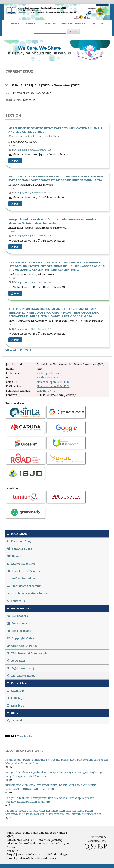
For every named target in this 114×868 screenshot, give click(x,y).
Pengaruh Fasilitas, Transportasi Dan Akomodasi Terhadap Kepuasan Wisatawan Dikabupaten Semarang (50, 800)
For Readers (18, 616)
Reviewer (16, 556)
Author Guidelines (21, 564)
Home (15, 23)
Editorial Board (20, 549)
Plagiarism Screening (24, 586)
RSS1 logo (16, 706)
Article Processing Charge (27, 593)
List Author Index (21, 676)
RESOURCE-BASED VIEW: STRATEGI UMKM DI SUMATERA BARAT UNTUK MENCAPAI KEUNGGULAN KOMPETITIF (51, 787)
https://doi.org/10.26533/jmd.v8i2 (32, 93)
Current (31, 23)
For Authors (17, 623)
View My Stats (26, 736)
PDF (16, 161)
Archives (49, 23)
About (96, 23)
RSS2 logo (16, 698)
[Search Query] (50, 32)
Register (87, 6)
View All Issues (17, 350)
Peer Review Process (24, 571)
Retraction (16, 661)
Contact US (16, 601)
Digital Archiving (21, 668)
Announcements (73, 23)
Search (73, 31)
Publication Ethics (21, 578)
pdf (16, 204)
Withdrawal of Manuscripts (27, 653)
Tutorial (15, 720)
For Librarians (19, 631)
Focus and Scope (20, 541)
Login (101, 6)
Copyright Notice (21, 638)
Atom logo (16, 691)
